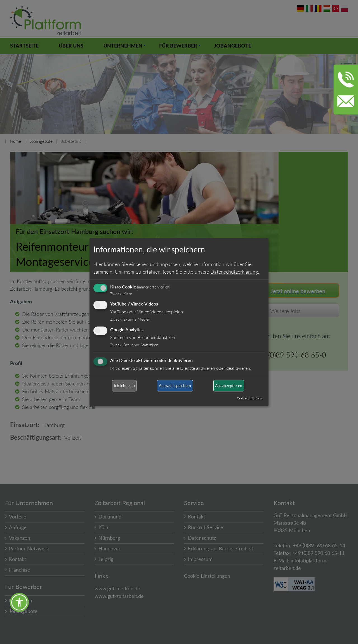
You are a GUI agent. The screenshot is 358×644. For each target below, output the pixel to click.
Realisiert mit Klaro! (250, 398)
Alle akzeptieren (229, 386)
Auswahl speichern (175, 386)
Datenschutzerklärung (234, 272)
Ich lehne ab (124, 386)
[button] (19, 602)
